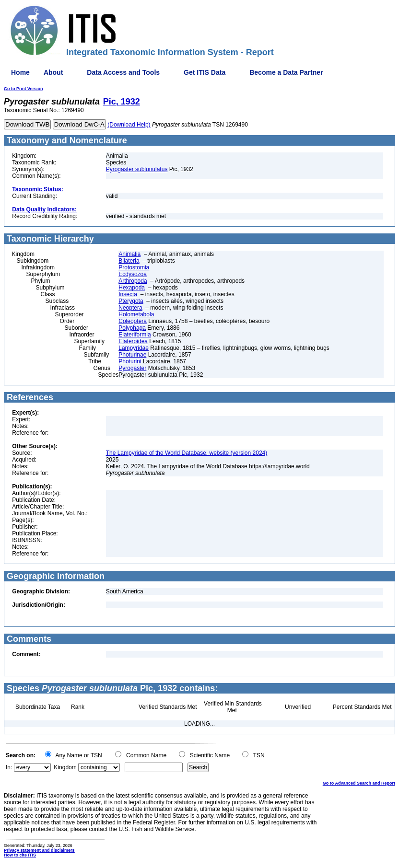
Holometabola (136, 314)
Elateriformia (135, 335)
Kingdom (65, 767)
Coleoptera (133, 321)
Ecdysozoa (133, 274)
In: (9, 767)
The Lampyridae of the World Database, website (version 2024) (187, 453)
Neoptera (130, 308)
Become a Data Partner (286, 72)
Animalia (129, 254)
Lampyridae (134, 348)
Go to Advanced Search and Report (359, 783)
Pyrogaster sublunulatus (137, 169)
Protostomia (134, 267)
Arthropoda (133, 281)
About (53, 72)
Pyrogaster (132, 368)
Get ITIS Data (205, 72)
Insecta (128, 294)
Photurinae (132, 355)
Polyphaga (132, 328)
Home (20, 72)
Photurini (130, 361)
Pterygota (131, 301)
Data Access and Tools (123, 72)
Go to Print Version (23, 89)
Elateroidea (133, 341)
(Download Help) (129, 125)
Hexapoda (132, 288)
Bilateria (129, 261)
